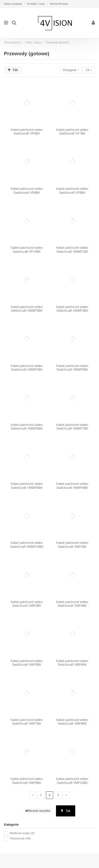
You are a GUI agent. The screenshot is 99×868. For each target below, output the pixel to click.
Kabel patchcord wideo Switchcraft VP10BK (27, 250)
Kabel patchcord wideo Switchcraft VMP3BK (27, 604)
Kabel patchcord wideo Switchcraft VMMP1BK (72, 250)
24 (89, 70)
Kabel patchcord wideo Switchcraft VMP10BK (72, 781)
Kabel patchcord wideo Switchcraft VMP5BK (27, 663)
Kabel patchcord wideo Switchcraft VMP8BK (72, 722)
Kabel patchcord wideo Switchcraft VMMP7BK (72, 427)
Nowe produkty (13, 4)
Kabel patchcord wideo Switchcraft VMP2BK (72, 545)
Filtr (13, 70)
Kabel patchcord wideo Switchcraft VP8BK (27, 191)
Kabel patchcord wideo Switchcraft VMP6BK (72, 663)
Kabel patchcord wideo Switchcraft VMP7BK (27, 722)
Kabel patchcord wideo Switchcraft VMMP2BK (27, 309)
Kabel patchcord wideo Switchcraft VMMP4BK (27, 368)
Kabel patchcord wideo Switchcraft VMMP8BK (27, 486)
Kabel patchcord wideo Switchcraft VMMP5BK (72, 368)
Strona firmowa (59, 4)
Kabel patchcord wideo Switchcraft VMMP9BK (72, 486)
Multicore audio (22, 833)
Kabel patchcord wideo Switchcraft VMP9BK (27, 781)
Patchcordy (20, 838)
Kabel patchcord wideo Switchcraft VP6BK (27, 132)
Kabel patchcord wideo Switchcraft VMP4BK (72, 604)
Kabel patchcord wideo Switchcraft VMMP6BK (27, 427)
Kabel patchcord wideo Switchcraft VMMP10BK (27, 545)
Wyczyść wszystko (38, 811)
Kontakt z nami (36, 4)
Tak (66, 811)
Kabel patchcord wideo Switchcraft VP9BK (72, 191)
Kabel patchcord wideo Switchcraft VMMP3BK (72, 309)
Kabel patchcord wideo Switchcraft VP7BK (72, 132)
